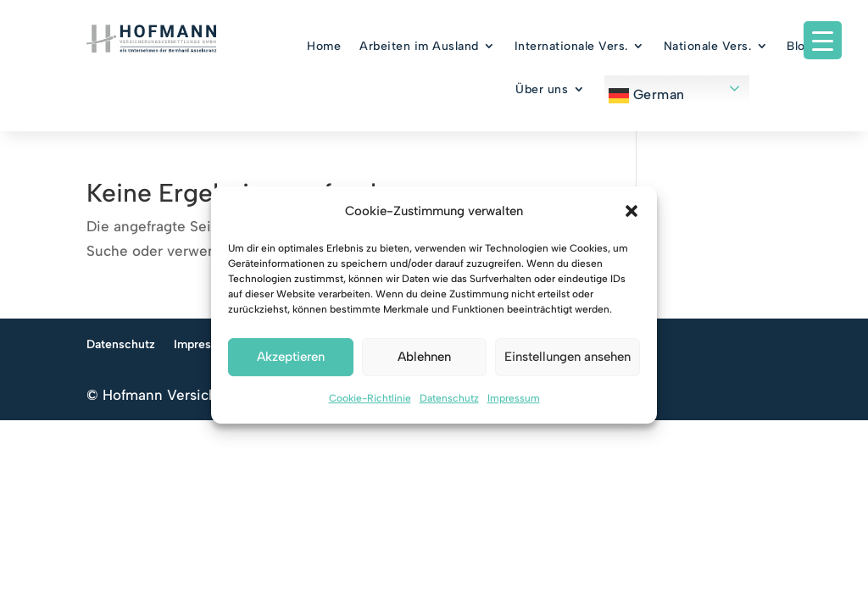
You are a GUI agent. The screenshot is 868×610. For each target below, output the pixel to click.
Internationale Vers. (571, 46)
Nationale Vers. (708, 46)
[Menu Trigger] (823, 40)
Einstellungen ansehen (568, 358)
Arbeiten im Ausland (419, 46)
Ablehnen (424, 358)
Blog (799, 46)
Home (324, 46)
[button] (632, 212)
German (647, 96)
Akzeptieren (291, 358)
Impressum (514, 398)
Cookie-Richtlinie (370, 398)
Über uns (542, 89)
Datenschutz (449, 398)
